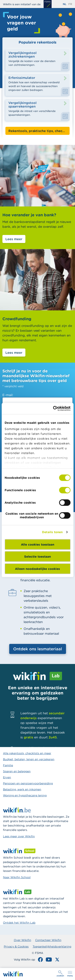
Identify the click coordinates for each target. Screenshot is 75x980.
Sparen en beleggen (17, 771)
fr (70, 4)
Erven (7, 777)
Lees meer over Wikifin (19, 836)
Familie (8, 765)
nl (65, 4)
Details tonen (52, 532)
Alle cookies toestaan (38, 544)
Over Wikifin (22, 940)
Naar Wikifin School (17, 877)
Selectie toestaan (37, 557)
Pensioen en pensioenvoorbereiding (28, 783)
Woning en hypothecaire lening (25, 795)
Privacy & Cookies (16, 946)
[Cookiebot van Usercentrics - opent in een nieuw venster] (53, 409)
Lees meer (14, 239)
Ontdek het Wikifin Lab (19, 923)
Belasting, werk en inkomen (22, 789)
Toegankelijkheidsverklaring (52, 946)
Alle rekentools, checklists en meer (27, 753)
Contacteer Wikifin (48, 940)
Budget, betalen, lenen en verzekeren (29, 759)
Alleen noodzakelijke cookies (37, 569)
